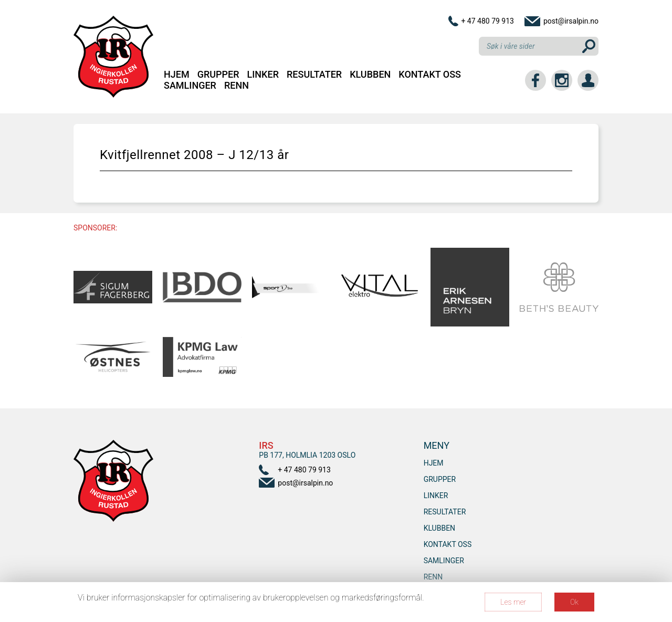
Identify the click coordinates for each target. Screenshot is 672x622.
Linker (263, 74)
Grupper (218, 74)
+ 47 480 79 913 (487, 21)
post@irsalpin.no (571, 21)
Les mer (513, 602)
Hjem (177, 74)
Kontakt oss (430, 74)
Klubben (370, 74)
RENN (237, 85)
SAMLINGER (190, 85)
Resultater (314, 74)
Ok (574, 602)
